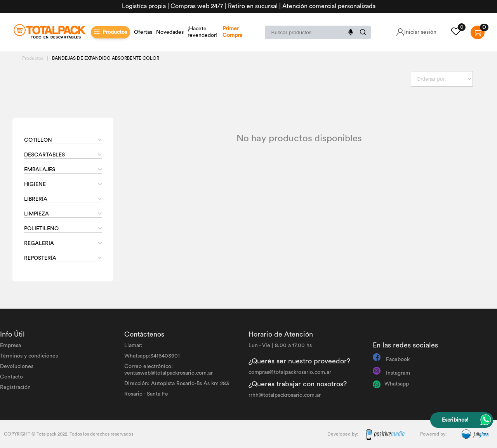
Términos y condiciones (29, 356)
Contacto (11, 377)
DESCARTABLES (44, 155)
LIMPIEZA (36, 214)
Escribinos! (455, 420)
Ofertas (143, 32)
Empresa (10, 346)
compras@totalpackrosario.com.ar (290, 372)
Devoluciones (17, 366)
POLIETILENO (41, 229)
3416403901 (165, 356)
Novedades (170, 32)
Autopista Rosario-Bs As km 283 (190, 384)
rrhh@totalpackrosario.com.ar (285, 395)
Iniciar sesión (420, 32)
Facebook (398, 359)
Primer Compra (232, 32)
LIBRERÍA (36, 199)
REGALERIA (39, 243)
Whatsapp (397, 384)
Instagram (398, 373)
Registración (15, 387)
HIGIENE (35, 184)
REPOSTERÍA (40, 258)
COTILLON (38, 140)
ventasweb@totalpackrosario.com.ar (169, 373)
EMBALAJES (40, 170)
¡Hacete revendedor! (202, 32)
